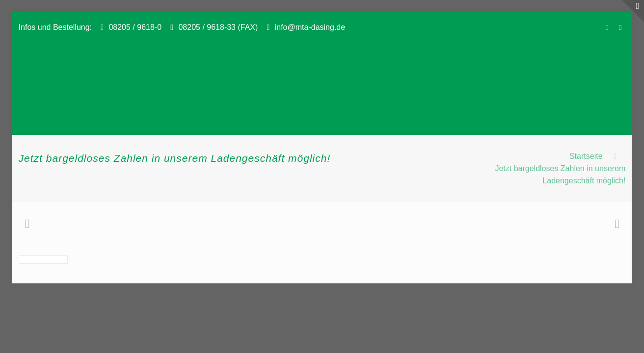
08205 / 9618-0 (135, 27)
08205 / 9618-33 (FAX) (218, 27)
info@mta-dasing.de (310, 27)
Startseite (586, 156)
